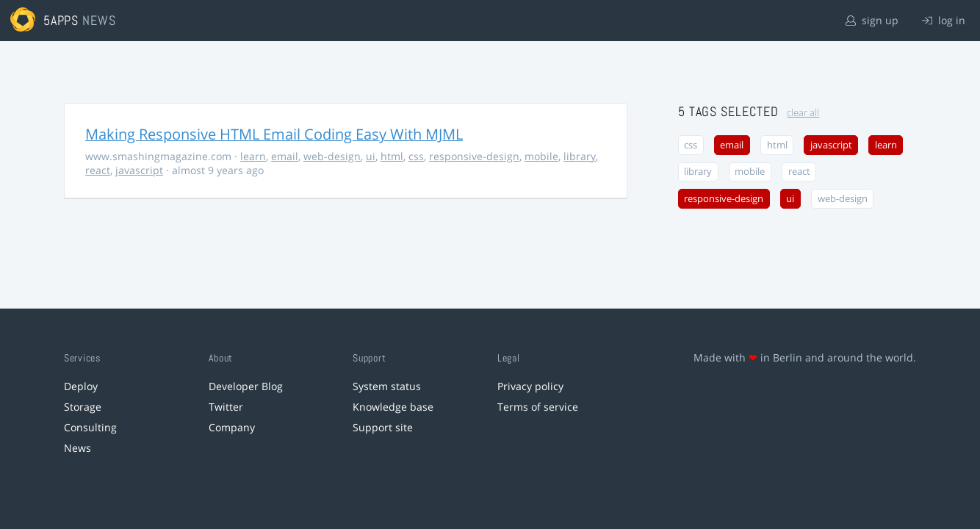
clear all (803, 113)
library (580, 156)
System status (387, 386)
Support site (383, 427)
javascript (139, 170)
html (392, 156)
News (78, 448)
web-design (332, 156)
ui (371, 156)
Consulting (90, 427)
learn (253, 156)
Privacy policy (530, 386)
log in (944, 20)
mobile (541, 156)
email (285, 156)
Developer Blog (246, 386)
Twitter (226, 407)
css (416, 156)
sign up (872, 20)
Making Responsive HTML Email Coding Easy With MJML (274, 134)
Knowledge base (393, 407)
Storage (83, 407)
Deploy (81, 386)
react (98, 170)
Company (232, 427)
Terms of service (538, 407)
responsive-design (474, 156)
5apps (61, 20)
